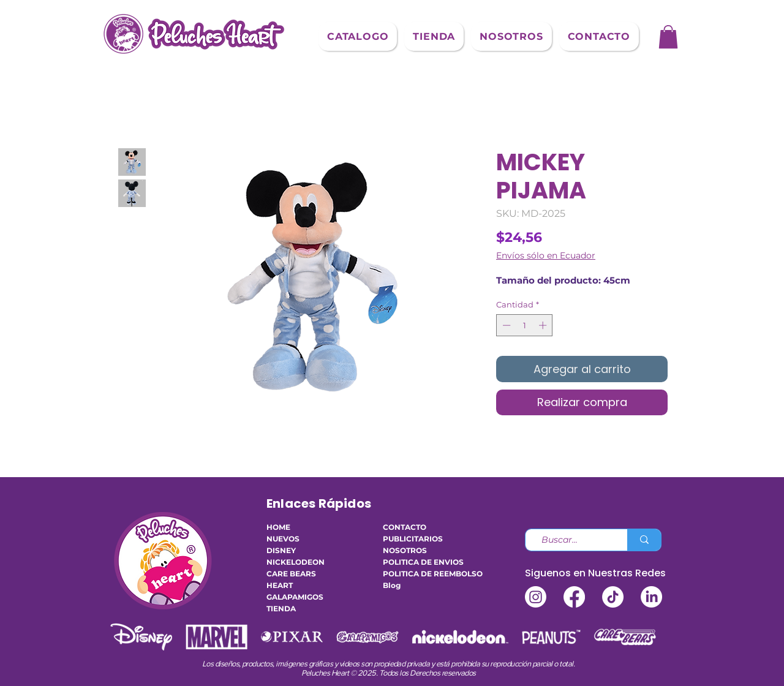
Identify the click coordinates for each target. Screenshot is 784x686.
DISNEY (281, 550)
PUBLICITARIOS (413, 539)
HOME (278, 527)
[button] (358, 36)
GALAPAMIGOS (295, 597)
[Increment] (544, 325)
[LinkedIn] (651, 597)
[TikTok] (613, 597)
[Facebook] (574, 597)
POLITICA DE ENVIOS (420, 562)
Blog (392, 585)
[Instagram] (536, 597)
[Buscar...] (571, 540)
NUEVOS (283, 539)
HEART (280, 585)
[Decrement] (505, 325)
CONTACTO (405, 527)
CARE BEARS (291, 574)
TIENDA (281, 609)
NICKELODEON (296, 562)
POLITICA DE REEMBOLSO (420, 574)
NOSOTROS (405, 550)
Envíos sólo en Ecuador (546, 256)
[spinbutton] (525, 325)
